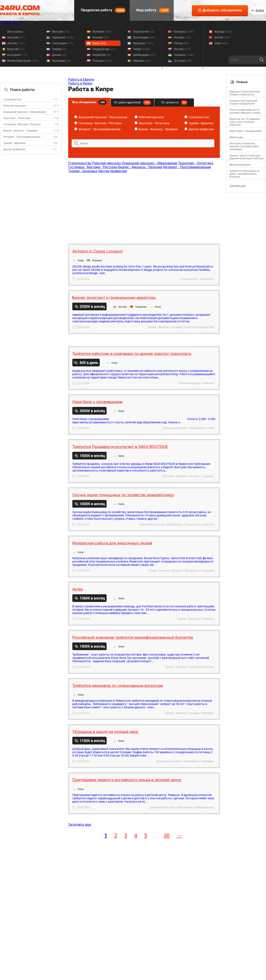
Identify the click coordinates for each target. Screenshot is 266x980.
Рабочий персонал (14, 106)
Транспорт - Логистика (17, 118)
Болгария (17, 55)
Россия (182, 49)
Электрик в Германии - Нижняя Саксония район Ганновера (244, 146)
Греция (59, 49)
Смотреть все (238, 186)
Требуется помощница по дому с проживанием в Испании (244, 174)
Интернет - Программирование (22, 137)
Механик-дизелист (240, 165)
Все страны (15, 32)
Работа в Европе (81, 79)
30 (167, 836)
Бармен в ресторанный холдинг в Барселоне (243, 102)
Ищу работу (153, 10)
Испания (102, 32)
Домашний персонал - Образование (25, 112)
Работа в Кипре (80, 83)
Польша (102, 61)
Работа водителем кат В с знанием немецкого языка (245, 111)
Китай (222, 37)
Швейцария (144, 55)
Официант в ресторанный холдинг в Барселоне (245, 93)
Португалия (144, 32)
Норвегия (102, 55)
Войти (260, 10)
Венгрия (61, 32)
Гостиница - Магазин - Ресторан (22, 124)
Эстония (183, 61)
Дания (59, 55)
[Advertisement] (144, 206)
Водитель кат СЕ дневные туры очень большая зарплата (245, 122)
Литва (181, 43)
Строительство (12, 99)
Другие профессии (14, 149)
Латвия (182, 37)
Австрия (16, 37)
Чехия (141, 49)
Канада (223, 32)
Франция (143, 43)
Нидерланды (105, 49)
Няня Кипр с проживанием (245, 131)
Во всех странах (11, 22)
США (221, 43)
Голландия (63, 43)
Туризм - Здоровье (14, 143)
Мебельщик (236, 137)
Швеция (142, 61)
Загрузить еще (80, 825)
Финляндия (144, 37)
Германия (63, 37)
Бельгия (16, 49)
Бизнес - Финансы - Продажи (20, 131)
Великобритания (23, 61)
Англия (16, 43)
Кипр (99, 43)
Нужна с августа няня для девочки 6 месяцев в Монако (247, 157)
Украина (184, 55)
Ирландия (61, 61)
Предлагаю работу (103, 10)
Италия (101, 37)
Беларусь (183, 32)
